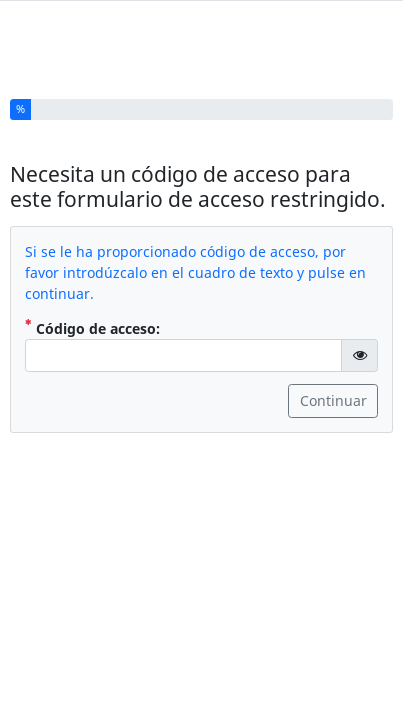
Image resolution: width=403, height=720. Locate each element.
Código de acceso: (92, 321)
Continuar (333, 394)
